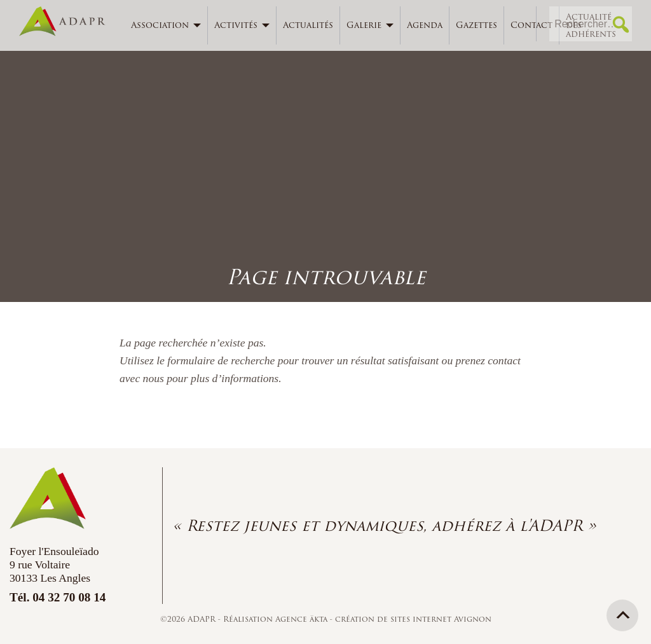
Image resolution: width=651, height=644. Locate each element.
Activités (236, 25)
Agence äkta (303, 619)
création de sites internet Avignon (413, 619)
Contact (531, 25)
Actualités (308, 25)
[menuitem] (166, 25)
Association (160, 25)
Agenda (425, 25)
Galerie (364, 25)
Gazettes (476, 25)
